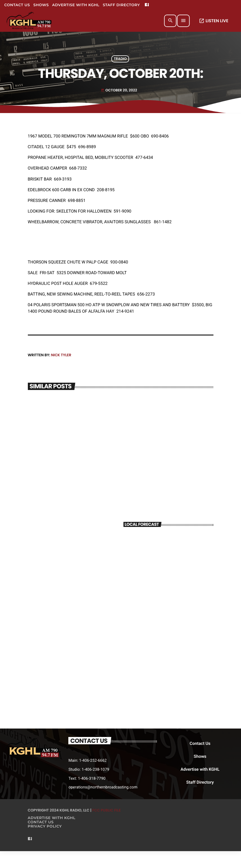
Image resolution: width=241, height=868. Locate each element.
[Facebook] (147, 5)
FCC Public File (106, 810)
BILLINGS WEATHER (168, 554)
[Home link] (29, 21)
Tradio (120, 59)
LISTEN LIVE (214, 21)
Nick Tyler (61, 355)
